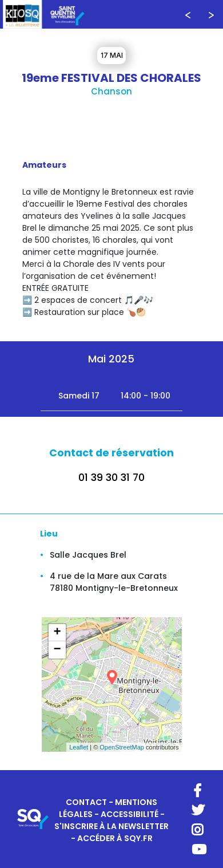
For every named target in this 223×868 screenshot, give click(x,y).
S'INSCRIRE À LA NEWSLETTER (111, 826)
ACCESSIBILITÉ (130, 814)
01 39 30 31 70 (111, 478)
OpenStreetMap (122, 747)
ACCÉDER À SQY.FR (115, 838)
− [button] (57, 650)
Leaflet (79, 747)
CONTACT (86, 802)
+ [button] (57, 633)
